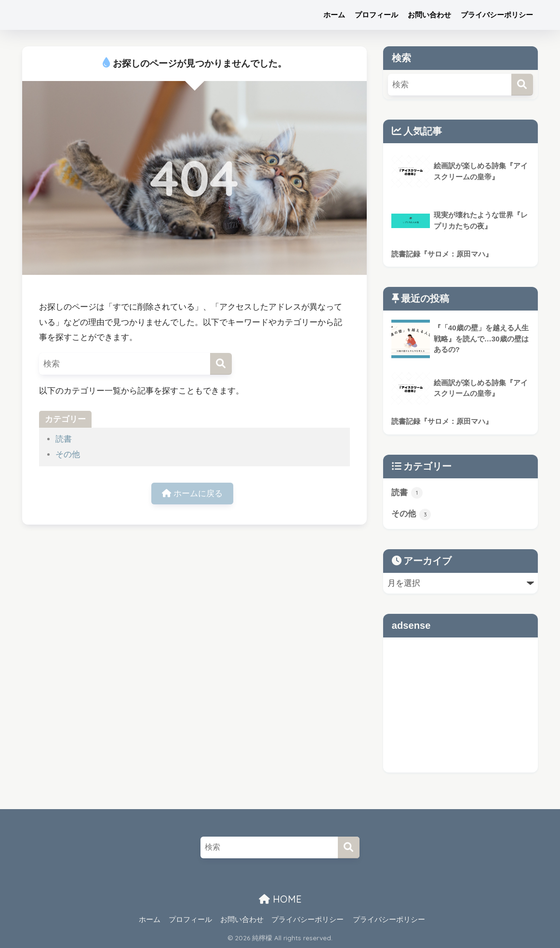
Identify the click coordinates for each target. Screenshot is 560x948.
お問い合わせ (429, 15)
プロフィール (376, 15)
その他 (68, 454)
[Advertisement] (460, 705)
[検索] (221, 364)
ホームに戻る (192, 494)
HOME (280, 900)
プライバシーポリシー (497, 15)
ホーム (334, 15)
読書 (64, 439)
